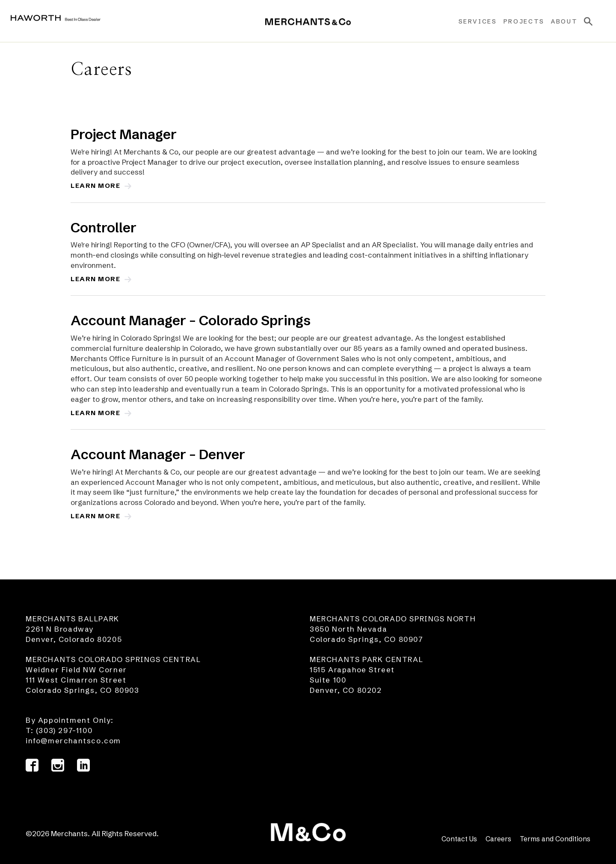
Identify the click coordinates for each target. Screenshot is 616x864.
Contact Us (459, 839)
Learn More (99, 186)
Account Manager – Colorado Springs (191, 320)
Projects (518, 21)
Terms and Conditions (555, 839)
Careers (498, 839)
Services (471, 21)
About (558, 21)
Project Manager (124, 134)
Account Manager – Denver (158, 454)
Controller (104, 227)
